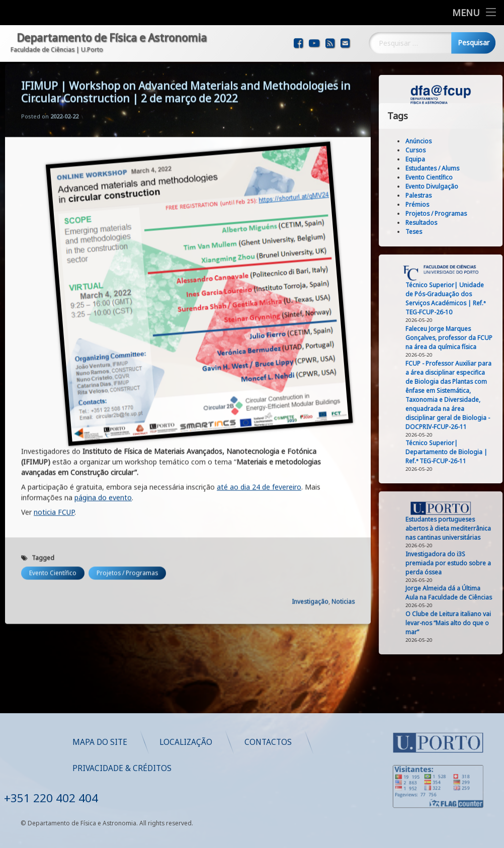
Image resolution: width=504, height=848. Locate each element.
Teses (434, 232)
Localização (323, 742)
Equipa (436, 159)
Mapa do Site (237, 742)
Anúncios (439, 141)
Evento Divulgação (452, 186)
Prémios (438, 204)
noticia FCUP (54, 413)
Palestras (439, 195)
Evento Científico (53, 474)
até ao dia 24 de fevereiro (259, 388)
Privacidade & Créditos (259, 768)
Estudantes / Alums (453, 168)
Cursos (436, 150)
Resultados (442, 223)
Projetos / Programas (127, 474)
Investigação (310, 502)
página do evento (103, 398)
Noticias (343, 502)
